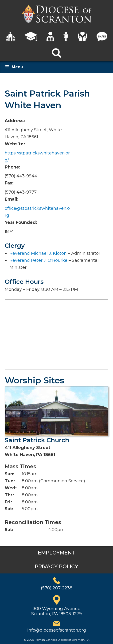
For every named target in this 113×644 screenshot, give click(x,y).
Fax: (9, 183)
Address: (15, 121)
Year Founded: (21, 222)
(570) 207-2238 (57, 588)
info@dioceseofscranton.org (57, 630)
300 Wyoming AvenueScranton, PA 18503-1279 (56, 611)
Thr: (9, 495)
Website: (15, 144)
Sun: (10, 474)
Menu (14, 67)
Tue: (10, 481)
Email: (12, 199)
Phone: (13, 167)
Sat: (9, 509)
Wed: (11, 488)
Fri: (8, 502)
